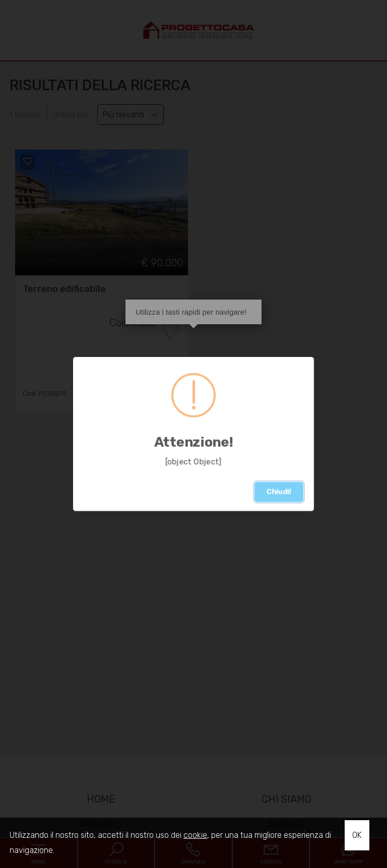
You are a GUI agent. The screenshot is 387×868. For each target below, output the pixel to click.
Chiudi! (279, 492)
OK (357, 835)
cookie (195, 835)
